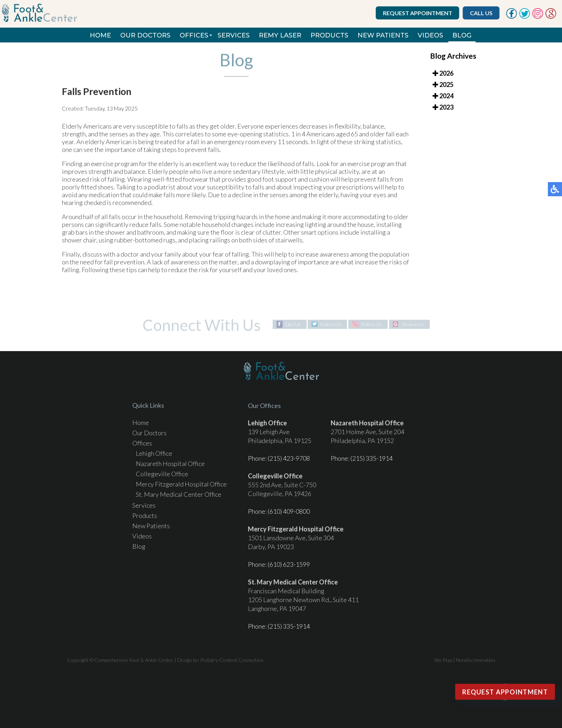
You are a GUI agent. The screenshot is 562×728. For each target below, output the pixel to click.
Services (234, 35)
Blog (462, 35)
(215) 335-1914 (372, 458)
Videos (430, 35)
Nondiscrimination (476, 660)
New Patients (383, 35)
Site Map (443, 660)
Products (329, 35)
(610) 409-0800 (289, 511)
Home (100, 35)
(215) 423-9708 (289, 458)
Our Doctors (145, 35)
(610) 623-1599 (289, 564)
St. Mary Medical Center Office (179, 494)
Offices (194, 35)
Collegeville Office (162, 474)
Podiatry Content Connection (232, 660)
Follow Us (331, 324)
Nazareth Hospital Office (170, 464)
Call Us (482, 13)
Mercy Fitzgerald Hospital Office (181, 484)
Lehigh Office (154, 453)
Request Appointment (418, 13)
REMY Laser (280, 35)
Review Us (413, 324)
